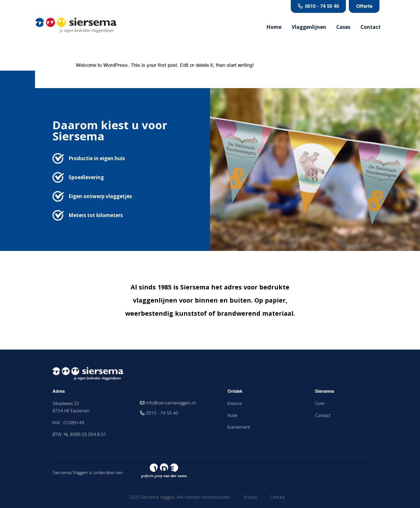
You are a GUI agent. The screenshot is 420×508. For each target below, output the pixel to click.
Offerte (365, 7)
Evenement (239, 427)
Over (320, 403)
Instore (235, 403)
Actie (232, 415)
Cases (343, 28)
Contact (371, 28)
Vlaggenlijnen (309, 28)
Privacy (251, 497)
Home (274, 28)
